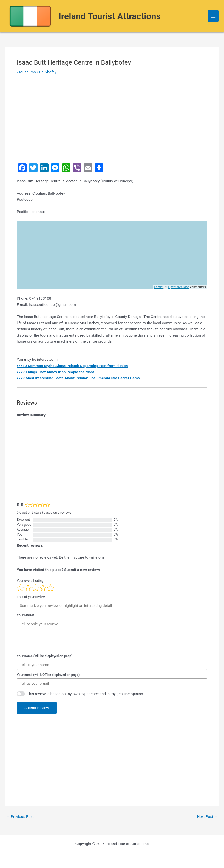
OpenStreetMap (179, 287)
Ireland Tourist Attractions (110, 16)
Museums (27, 72)
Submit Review (37, 708)
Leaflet (159, 287)
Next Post (207, 817)
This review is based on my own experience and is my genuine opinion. (85, 694)
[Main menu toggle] (213, 16)
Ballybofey (48, 72)
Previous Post (20, 817)
